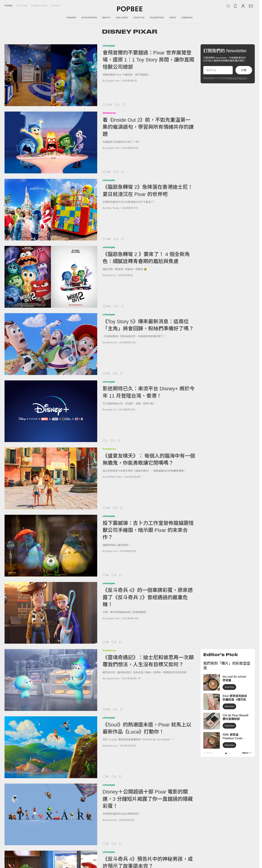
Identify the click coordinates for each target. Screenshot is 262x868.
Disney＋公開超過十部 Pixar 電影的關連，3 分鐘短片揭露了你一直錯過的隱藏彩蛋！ (148, 799)
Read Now (229, 687)
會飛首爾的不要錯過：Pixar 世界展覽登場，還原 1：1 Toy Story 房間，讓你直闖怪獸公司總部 (148, 60)
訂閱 (244, 70)
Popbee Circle (39, 6)
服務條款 (233, 78)
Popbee (9, 6)
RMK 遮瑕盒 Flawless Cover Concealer (232, 738)
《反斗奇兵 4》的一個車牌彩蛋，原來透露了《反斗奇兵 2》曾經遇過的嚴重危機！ (148, 597)
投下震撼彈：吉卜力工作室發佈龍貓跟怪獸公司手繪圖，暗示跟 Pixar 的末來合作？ (148, 530)
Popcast (56, 6)
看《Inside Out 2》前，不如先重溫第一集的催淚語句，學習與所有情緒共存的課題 (148, 127)
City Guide (22, 6)
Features (109, 449)
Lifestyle (109, 46)
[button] (226, 753)
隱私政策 (243, 78)
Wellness (109, 113)
